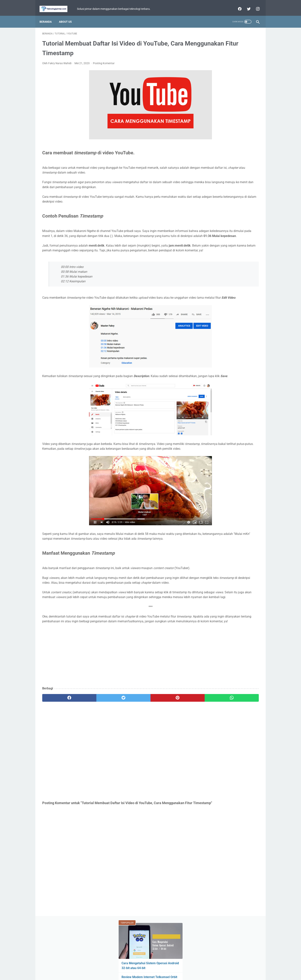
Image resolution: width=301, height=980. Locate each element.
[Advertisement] (115, 700)
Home (132, 966)
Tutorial (211, 175)
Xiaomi (230, 175)
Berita (210, 161)
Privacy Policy (148, 966)
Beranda (48, 15)
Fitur (209, 168)
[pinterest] (133, 742)
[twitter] (246, 5)
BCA (208, 183)
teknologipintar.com (156, 974)
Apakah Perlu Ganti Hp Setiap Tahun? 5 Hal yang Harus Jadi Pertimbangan (225, 100)
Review (249, 175)
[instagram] (255, 5)
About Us (68, 15)
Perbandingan (214, 190)
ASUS (249, 161)
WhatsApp (226, 183)
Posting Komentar (104, 59)
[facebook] (237, 5)
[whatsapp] (169, 742)
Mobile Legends (232, 168)
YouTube (247, 183)
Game (230, 161)
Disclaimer (166, 966)
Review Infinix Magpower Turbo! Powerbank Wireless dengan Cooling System (229, 119)
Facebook (237, 190)
